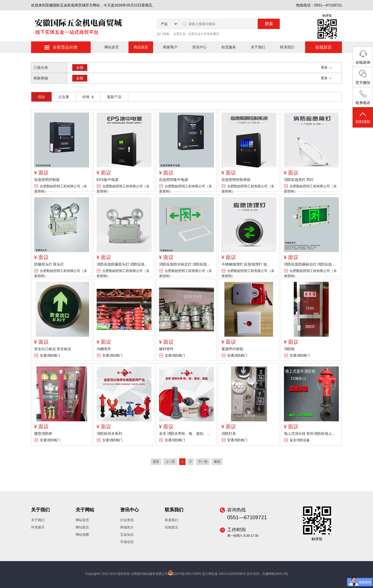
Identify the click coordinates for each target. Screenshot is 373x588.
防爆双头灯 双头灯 (49, 264)
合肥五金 (180, 34)
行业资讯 (127, 520)
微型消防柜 (43, 433)
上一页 (170, 462)
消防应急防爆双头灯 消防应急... (122, 264)
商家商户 (170, 47)
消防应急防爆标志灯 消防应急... (310, 264)
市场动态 (127, 542)
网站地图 (82, 535)
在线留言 (324, 47)
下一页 (203, 462)
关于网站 (85, 510)
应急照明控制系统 (236, 180)
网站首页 (112, 47)
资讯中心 (199, 47)
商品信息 (141, 47)
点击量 (64, 97)
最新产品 (114, 97)
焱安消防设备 (300, 440)
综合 (41, 97)
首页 (156, 462)
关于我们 (258, 47)
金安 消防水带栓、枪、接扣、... (185, 433)
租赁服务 (229, 47)
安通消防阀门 (50, 355)
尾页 (217, 462)
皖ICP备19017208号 (187, 574)
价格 (88, 97)
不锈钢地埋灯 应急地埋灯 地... (246, 264)
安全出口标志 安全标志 (53, 349)
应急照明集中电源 (174, 180)
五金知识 (127, 535)
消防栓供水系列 (109, 433)
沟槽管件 (104, 349)
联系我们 (287, 47)
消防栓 (289, 349)
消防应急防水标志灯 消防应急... (185, 264)
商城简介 (127, 527)
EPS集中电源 (107, 180)
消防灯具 (229, 433)
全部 (80, 68)
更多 (326, 67)
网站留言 (82, 527)
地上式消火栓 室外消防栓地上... (310, 433)
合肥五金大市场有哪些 (204, 34)
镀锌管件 (166, 349)
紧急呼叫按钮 (232, 349)
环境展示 (38, 527)
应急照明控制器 (47, 180)
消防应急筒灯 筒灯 (299, 180)
